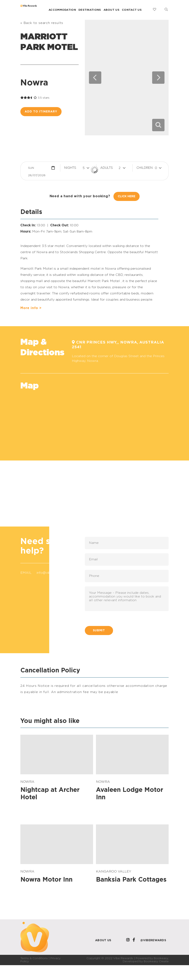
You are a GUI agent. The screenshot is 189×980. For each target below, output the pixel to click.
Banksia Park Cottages (131, 880)
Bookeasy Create (156, 961)
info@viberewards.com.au (57, 573)
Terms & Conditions (34, 958)
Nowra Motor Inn (46, 880)
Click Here (127, 196)
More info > (31, 308)
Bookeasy (161, 958)
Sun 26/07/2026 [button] (37, 169)
